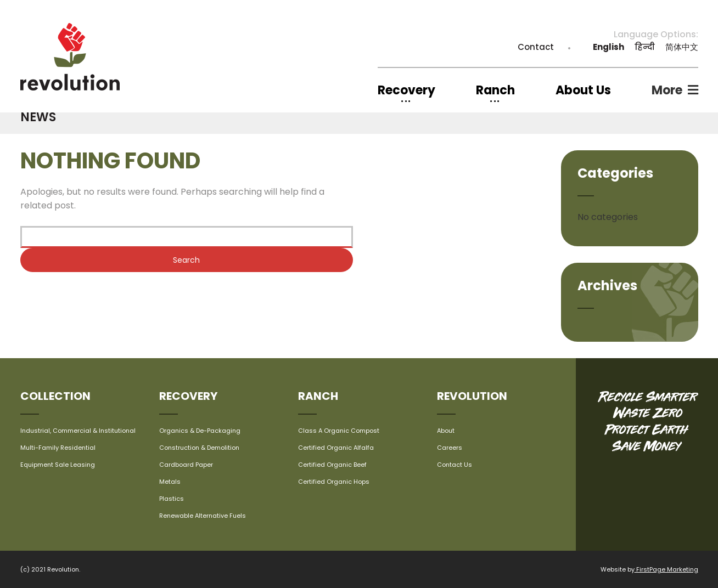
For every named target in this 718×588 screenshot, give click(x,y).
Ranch (318, 396)
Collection (55, 396)
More (667, 90)
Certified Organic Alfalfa (336, 448)
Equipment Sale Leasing (58, 465)
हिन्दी (645, 47)
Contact (536, 47)
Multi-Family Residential (58, 448)
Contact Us (455, 465)
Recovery (188, 396)
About (446, 431)
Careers (450, 448)
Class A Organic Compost (339, 431)
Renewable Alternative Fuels (203, 516)
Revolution (472, 396)
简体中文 (682, 47)
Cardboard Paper (186, 465)
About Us (583, 90)
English (608, 47)
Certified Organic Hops (334, 482)
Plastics (172, 499)
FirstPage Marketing (666, 569)
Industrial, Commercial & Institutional (78, 431)
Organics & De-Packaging (200, 431)
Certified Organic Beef (332, 465)
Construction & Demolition (199, 448)
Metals (170, 482)
